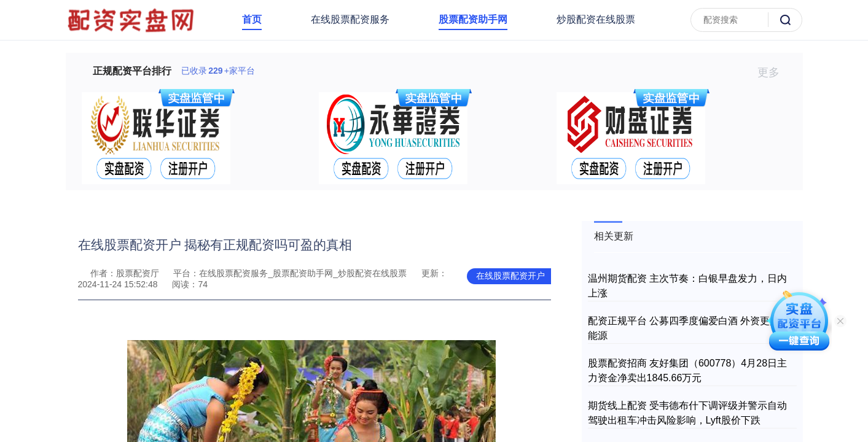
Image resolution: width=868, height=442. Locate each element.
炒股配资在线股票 (596, 19)
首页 (252, 19)
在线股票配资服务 (350, 19)
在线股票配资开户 (510, 276)
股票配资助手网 (473, 19)
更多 (774, 72)
